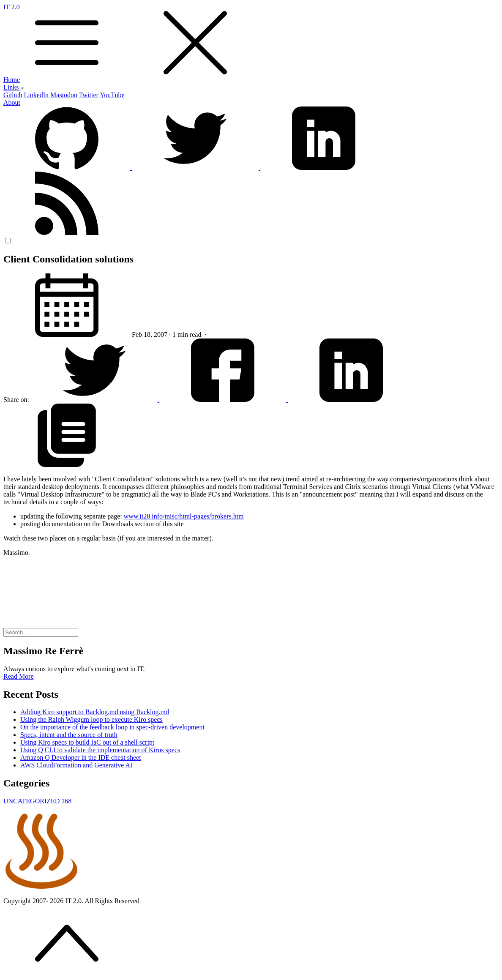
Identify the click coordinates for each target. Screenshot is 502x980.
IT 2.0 (251, 40)
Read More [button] (19, 676)
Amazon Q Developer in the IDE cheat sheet (81, 758)
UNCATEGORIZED (37, 801)
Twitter (89, 95)
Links (14, 87)
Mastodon (64, 95)
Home (12, 80)
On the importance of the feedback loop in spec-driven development (112, 727)
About (12, 102)
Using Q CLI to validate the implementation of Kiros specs (100, 750)
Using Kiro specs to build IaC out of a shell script (87, 742)
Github (13, 95)
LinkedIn (36, 95)
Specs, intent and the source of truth (69, 735)
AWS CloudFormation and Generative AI (76, 765)
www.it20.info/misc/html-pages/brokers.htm (184, 516)
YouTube (112, 95)
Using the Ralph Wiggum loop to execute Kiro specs (91, 719)
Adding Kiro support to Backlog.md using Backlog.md (95, 712)
